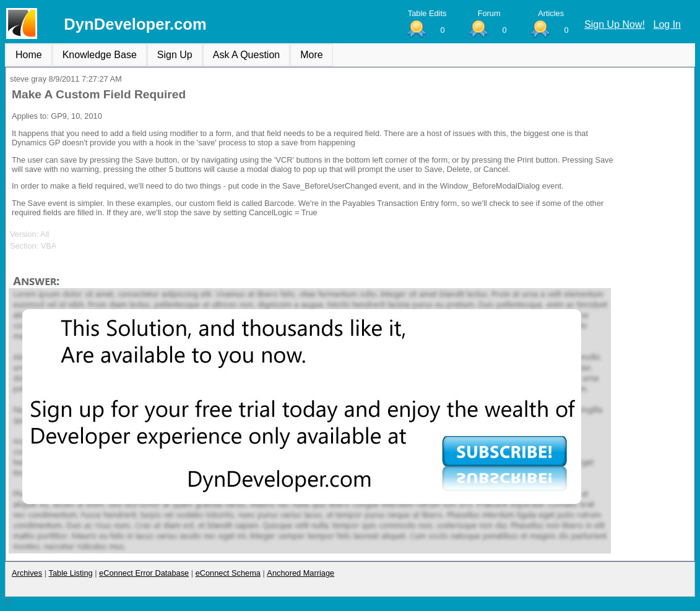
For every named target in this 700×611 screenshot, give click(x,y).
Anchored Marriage (300, 573)
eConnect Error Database (144, 573)
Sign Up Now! (615, 24)
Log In (667, 24)
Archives (27, 573)
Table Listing (71, 573)
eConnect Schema (228, 573)
